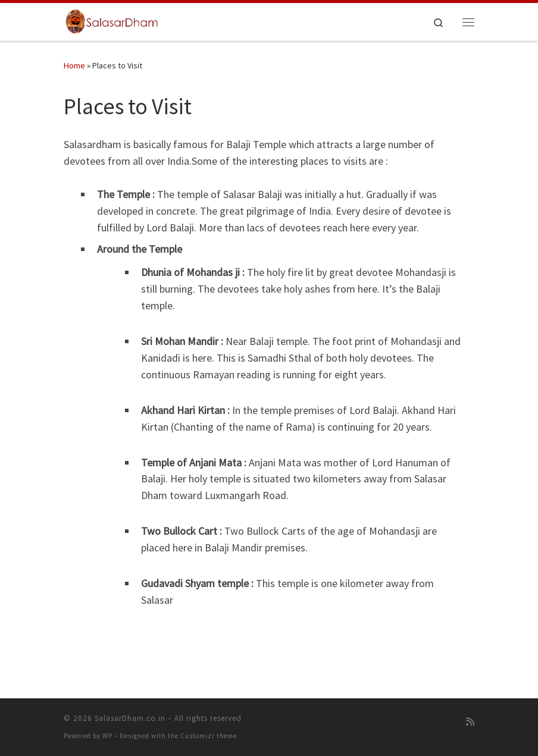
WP (107, 736)
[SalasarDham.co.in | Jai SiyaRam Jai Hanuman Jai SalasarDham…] (112, 20)
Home (74, 65)
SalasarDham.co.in (130, 718)
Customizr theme (209, 736)
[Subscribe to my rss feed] (470, 722)
